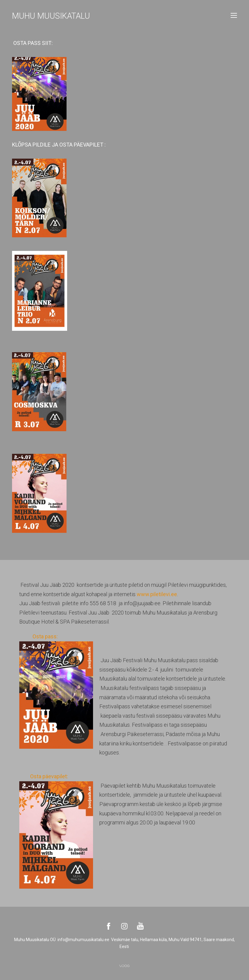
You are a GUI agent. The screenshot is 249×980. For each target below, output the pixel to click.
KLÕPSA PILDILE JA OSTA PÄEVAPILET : (59, 145)
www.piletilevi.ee (157, 594)
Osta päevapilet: (54, 776)
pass (51, 636)
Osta (37, 636)
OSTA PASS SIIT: (33, 43)
